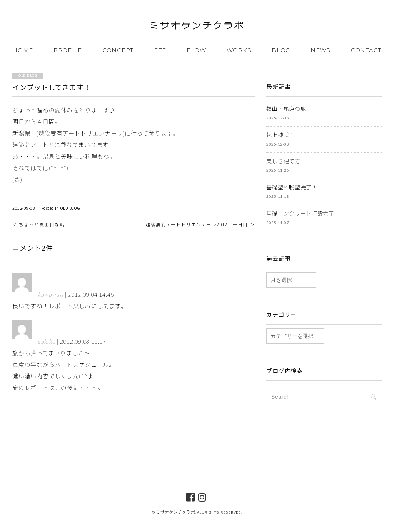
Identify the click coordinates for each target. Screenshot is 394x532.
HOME (23, 50)
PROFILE (68, 50)
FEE (160, 50)
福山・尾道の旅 (286, 109)
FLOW (196, 50)
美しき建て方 (283, 161)
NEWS (321, 50)
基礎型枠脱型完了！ (292, 187)
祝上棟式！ (280, 135)
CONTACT (366, 50)
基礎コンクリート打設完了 (300, 213)
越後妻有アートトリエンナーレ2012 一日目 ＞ (200, 224)
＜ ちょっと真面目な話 (38, 224)
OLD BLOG (70, 208)
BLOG (281, 50)
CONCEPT (118, 50)
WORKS (239, 50)
